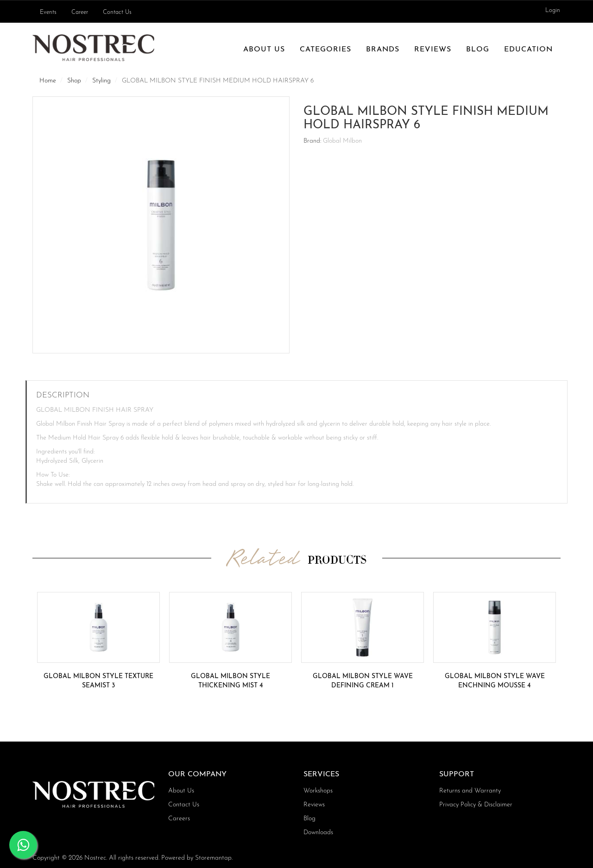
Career (80, 13)
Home (48, 81)
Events (48, 13)
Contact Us (117, 13)
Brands (383, 50)
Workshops (318, 791)
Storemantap (213, 858)
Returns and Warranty (470, 791)
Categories (325, 50)
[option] (98, 641)
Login (553, 11)
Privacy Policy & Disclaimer (476, 805)
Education (528, 50)
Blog (478, 50)
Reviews (433, 50)
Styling (101, 81)
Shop (74, 81)
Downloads (318, 833)
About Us (264, 50)
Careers (179, 819)
